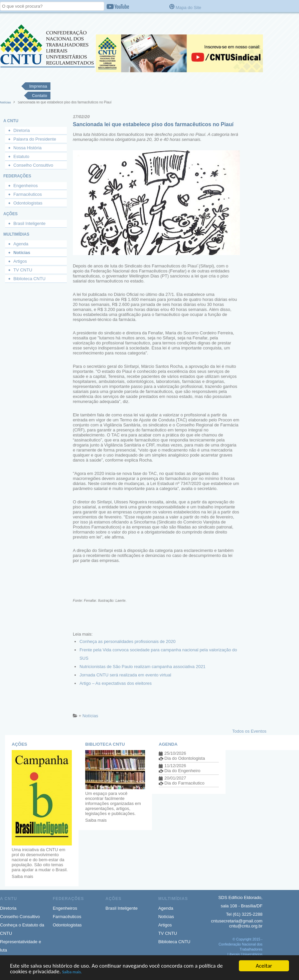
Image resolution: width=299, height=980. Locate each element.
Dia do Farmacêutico (184, 783)
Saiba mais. (72, 972)
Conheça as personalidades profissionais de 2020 (128, 641)
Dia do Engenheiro (182, 771)
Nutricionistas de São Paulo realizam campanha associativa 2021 (142, 667)
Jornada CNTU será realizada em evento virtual (125, 675)
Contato (40, 96)
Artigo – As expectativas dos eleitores (116, 683)
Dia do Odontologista (185, 758)
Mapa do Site (189, 8)
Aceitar (264, 966)
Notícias (6, 102)
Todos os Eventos (249, 731)
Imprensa (38, 86)
